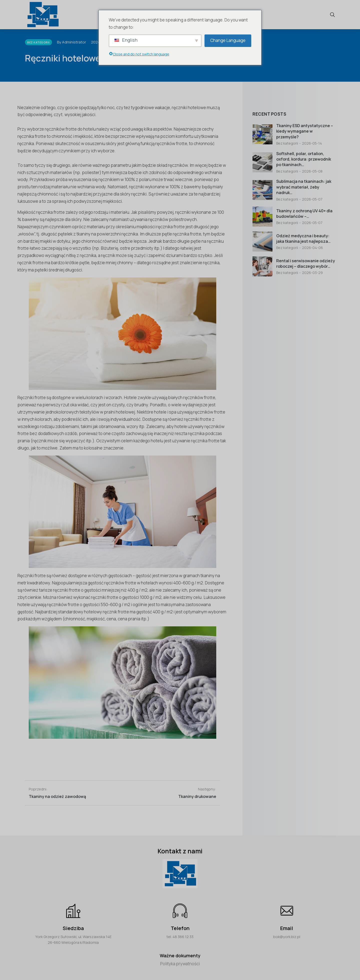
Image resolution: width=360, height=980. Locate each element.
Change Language (228, 40)
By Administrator (71, 42)
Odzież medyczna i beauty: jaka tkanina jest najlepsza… (303, 239)
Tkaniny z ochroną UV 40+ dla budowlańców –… (304, 214)
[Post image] (262, 134)
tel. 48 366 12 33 (180, 937)
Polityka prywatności (180, 964)
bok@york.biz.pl (287, 937)
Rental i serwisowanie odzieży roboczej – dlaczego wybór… (306, 263)
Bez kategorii (287, 143)
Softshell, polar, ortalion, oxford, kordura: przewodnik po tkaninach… (304, 159)
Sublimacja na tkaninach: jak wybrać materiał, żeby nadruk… (304, 187)
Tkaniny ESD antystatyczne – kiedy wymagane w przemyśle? (305, 131)
